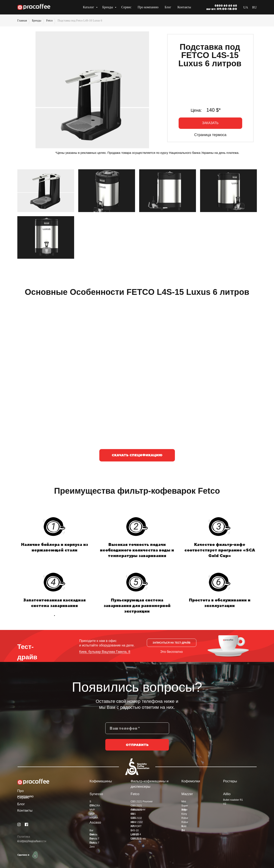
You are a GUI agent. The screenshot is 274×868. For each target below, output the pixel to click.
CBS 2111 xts (138, 839)
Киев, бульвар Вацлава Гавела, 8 (105, 652)
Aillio (227, 794)
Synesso (96, 794)
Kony (184, 814)
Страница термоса (210, 135)
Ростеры (230, 781)
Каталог (89, 7)
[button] (210, 123)
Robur (185, 818)
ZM (183, 830)
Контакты (184, 7)
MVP (92, 810)
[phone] (137, 730)
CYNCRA (95, 806)
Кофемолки (191, 781)
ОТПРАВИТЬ (137, 746)
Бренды (108, 7)
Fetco (49, 21)
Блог (168, 7)
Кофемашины (101, 781)
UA (246, 7)
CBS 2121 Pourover (142, 802)
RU (254, 7)
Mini (184, 802)
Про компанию (148, 7)
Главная (22, 21)
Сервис (126, 7)
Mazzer (187, 794)
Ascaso (95, 822)
